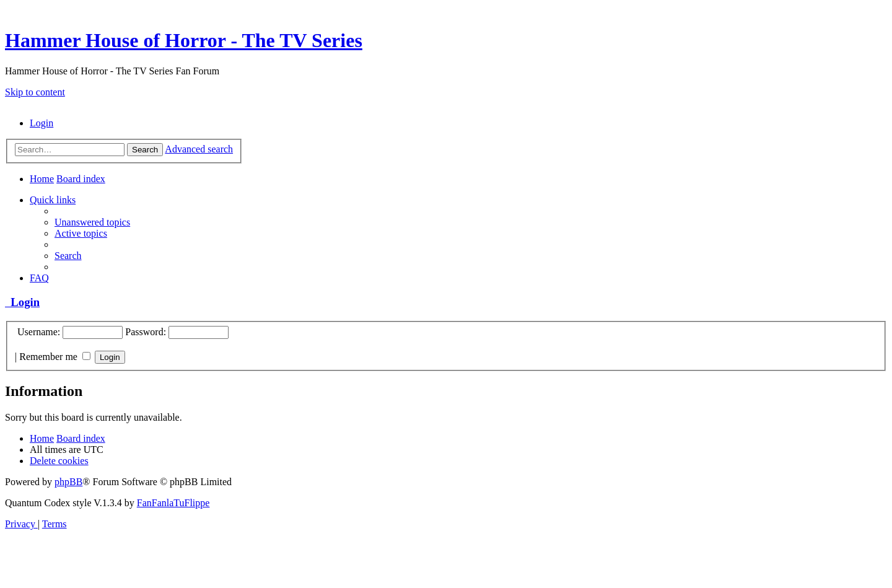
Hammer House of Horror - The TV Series (184, 40)
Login (22, 302)
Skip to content (35, 92)
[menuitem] (42, 123)
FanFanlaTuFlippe (173, 503)
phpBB (68, 482)
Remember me (55, 357)
